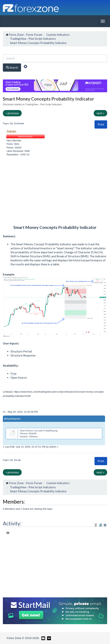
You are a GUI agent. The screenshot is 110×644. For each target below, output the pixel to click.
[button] (101, 124)
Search (12, 67)
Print (101, 124)
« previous (12, 113)
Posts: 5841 (13, 144)
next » (100, 113)
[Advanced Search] (25, 67)
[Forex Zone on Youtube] (43, 638)
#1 (5, 412)
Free (13, 373)
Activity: (12, 523)
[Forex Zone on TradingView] (48, 638)
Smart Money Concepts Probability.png (39, 431)
